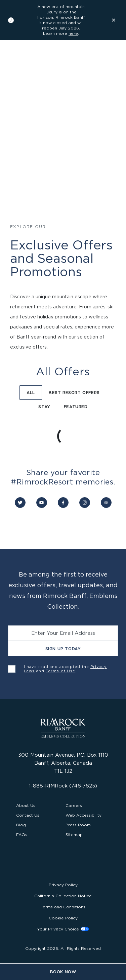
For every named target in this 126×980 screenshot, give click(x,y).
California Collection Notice (63, 896)
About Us (26, 805)
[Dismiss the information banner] (114, 20)
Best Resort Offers (74, 393)
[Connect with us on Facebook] (63, 503)
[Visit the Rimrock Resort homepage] (35, 60)
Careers (74, 805)
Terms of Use (60, 671)
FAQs (22, 835)
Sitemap (74, 835)
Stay (44, 407)
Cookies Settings (63, 929)
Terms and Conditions (63, 907)
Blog (21, 825)
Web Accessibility (83, 815)
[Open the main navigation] (114, 60)
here (73, 33)
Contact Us (28, 815)
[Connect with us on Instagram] (85, 503)
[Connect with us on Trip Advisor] (106, 503)
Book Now (63, 972)
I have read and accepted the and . (65, 669)
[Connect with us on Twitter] (20, 503)
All (31, 393)
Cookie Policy (63, 918)
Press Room (78, 825)
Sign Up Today (63, 649)
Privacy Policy (63, 885)
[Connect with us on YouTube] (42, 503)
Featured (76, 407)
